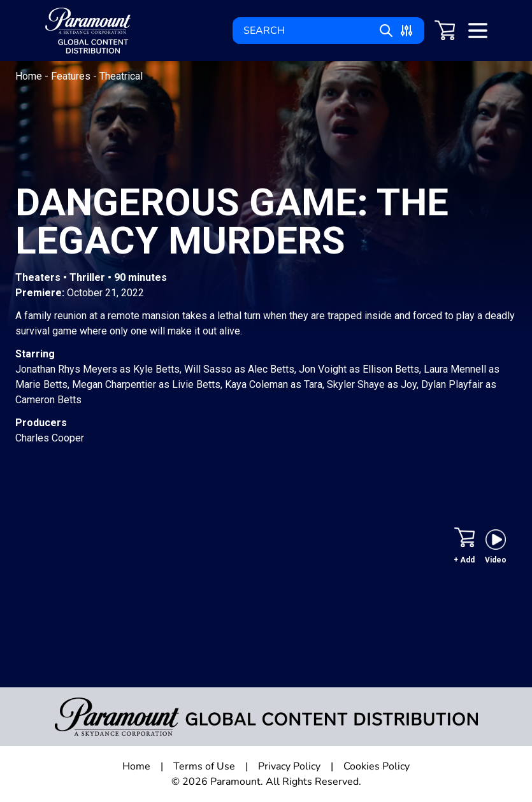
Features (72, 76)
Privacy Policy (289, 766)
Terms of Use (204, 766)
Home (30, 76)
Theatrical (121, 76)
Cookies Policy (377, 766)
